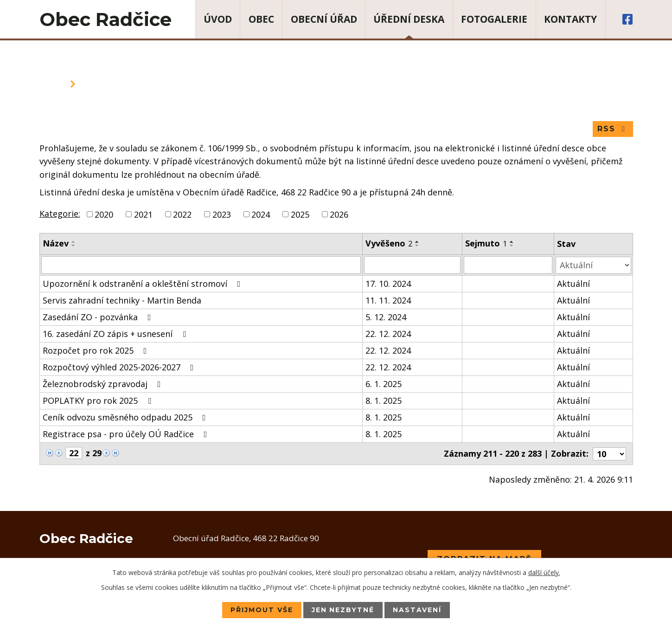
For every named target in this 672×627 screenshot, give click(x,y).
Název (56, 244)
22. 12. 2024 (388, 334)
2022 (182, 214)
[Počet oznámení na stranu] (609, 453)
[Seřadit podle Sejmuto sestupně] (512, 246)
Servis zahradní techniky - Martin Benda (122, 300)
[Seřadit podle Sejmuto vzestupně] (512, 242)
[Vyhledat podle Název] (201, 265)
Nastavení (418, 610)
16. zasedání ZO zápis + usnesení (116, 334)
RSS (613, 129)
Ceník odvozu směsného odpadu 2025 (126, 417)
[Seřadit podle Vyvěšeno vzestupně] (417, 242)
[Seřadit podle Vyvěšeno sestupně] (417, 246)
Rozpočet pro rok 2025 (97, 350)
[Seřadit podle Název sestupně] (74, 246)
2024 (261, 214)
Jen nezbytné (343, 610)
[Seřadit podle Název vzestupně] (74, 242)
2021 (143, 214)
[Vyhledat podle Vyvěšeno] (412, 265)
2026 (339, 214)
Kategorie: (60, 213)
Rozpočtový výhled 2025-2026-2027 (120, 367)
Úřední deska (409, 19)
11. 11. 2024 (388, 300)
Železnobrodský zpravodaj (104, 384)
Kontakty (570, 19)
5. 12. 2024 (386, 317)
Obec (261, 19)
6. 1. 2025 (384, 384)
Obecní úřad (324, 19)
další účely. (544, 572)
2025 (300, 214)
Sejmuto (486, 244)
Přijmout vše (262, 610)
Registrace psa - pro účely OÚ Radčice (127, 434)
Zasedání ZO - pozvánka (99, 317)
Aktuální (573, 284)
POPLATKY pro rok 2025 (99, 401)
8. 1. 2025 (384, 401)
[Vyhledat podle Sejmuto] (508, 265)
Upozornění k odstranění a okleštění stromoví (144, 284)
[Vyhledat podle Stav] (593, 265)
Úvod (218, 19)
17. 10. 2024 (388, 284)
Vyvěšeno (389, 244)
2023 (222, 214)
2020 (104, 214)
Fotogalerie (494, 19)
